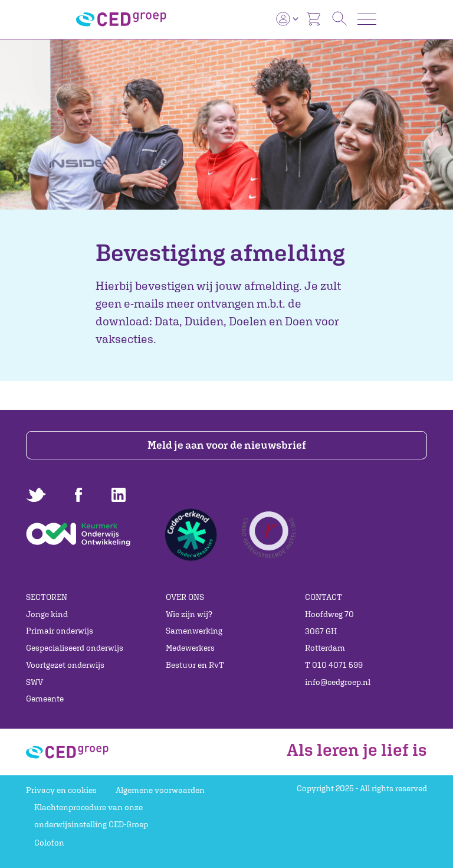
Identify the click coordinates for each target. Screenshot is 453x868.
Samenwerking (194, 631)
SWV (35, 682)
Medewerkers (190, 648)
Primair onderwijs (60, 631)
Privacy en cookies (61, 790)
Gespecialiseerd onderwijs (75, 648)
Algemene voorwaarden (160, 790)
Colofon (49, 843)
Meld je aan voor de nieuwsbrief (227, 445)
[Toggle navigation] (367, 19)
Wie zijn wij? (189, 614)
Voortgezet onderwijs (65, 665)
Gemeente (45, 699)
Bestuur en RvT (195, 665)
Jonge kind (47, 614)
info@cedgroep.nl (338, 682)
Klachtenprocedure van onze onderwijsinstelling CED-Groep (91, 816)
